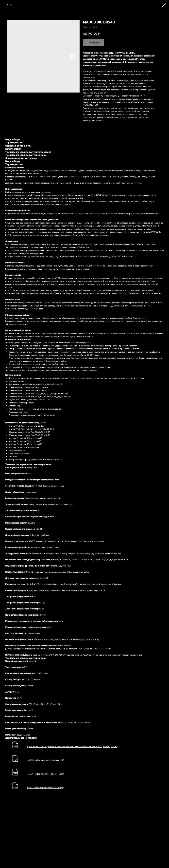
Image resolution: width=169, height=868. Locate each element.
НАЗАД (9, 5)
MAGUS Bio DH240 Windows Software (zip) (46, 787)
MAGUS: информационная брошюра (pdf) (46, 774)
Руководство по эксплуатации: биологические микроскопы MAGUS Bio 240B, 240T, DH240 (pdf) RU (72, 746)
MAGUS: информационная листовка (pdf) (45, 760)
